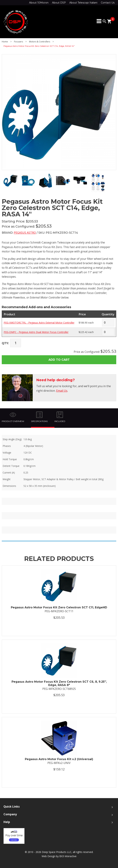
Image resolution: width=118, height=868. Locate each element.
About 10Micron (39, 3)
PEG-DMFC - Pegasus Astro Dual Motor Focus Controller (36, 332)
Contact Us (108, 3)
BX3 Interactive (68, 856)
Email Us (62, 391)
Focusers (18, 42)
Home (5, 42)
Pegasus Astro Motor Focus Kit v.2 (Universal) (59, 759)
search (105, 21)
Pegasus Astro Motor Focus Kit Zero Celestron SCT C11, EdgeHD (59, 607)
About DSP (59, 3)
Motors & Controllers (40, 42)
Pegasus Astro (25, 233)
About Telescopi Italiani (83, 3)
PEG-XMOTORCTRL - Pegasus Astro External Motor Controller (39, 323)
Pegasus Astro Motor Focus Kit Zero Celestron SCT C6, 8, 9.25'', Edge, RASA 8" (59, 683)
